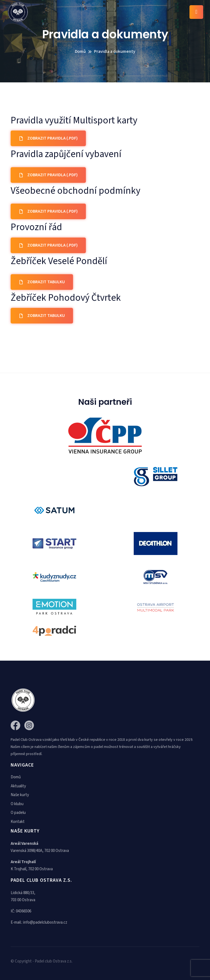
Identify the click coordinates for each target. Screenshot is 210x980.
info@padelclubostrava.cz (45, 922)
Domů (16, 777)
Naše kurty (20, 795)
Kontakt (18, 822)
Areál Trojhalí (23, 862)
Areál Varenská (24, 844)
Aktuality (18, 786)
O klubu (17, 804)
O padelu (18, 813)
